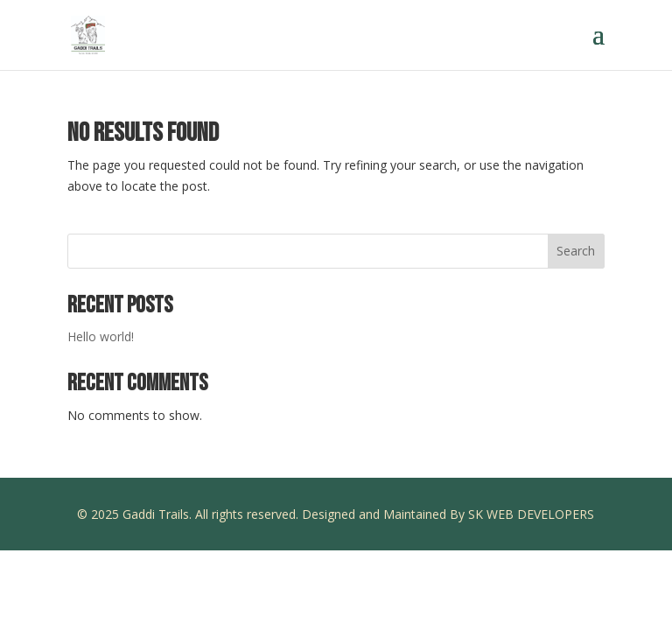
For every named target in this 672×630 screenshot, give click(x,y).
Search (576, 251)
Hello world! (101, 336)
